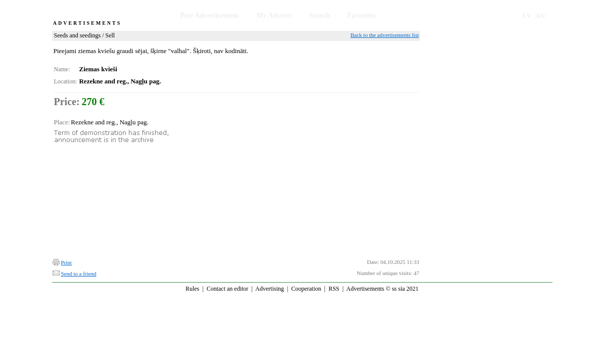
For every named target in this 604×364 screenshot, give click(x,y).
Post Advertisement (210, 15)
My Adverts (274, 15)
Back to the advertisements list (384, 35)
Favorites (361, 15)
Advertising (270, 289)
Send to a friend (79, 274)
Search (320, 15)
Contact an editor (228, 289)
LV (527, 15)
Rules (192, 289)
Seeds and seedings (78, 35)
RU (542, 15)
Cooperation (306, 289)
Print (66, 262)
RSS (334, 289)
